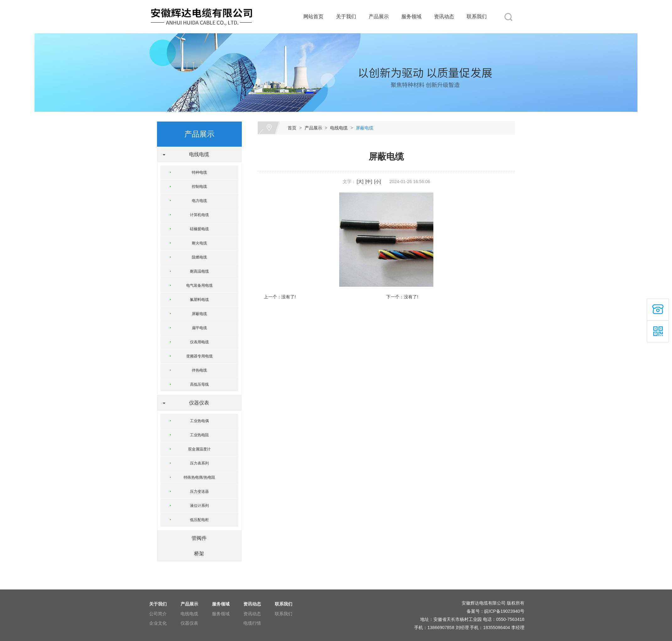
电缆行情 (252, 623)
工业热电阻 (199, 435)
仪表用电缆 (199, 342)
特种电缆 (199, 172)
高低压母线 (199, 384)
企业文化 (158, 623)
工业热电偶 (199, 421)
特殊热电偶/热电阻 (199, 477)
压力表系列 (199, 463)
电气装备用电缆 (199, 285)
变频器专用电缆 (199, 356)
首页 (292, 128)
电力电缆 (199, 201)
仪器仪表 (197, 403)
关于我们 (346, 16)
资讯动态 (444, 16)
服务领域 (411, 16)
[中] (369, 182)
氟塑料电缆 (199, 300)
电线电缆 (339, 128)
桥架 (197, 554)
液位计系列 (199, 506)
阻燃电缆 (199, 257)
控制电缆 (199, 187)
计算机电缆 (199, 215)
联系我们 (477, 16)
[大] (360, 182)
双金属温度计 (199, 449)
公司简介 (158, 614)
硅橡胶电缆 (199, 229)
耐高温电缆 (199, 271)
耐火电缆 (199, 243)
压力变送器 (199, 492)
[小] (377, 182)
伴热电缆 (199, 370)
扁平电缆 (199, 328)
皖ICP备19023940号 (504, 611)
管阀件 (197, 538)
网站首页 (313, 16)
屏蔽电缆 (365, 128)
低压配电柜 (199, 520)
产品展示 (379, 16)
